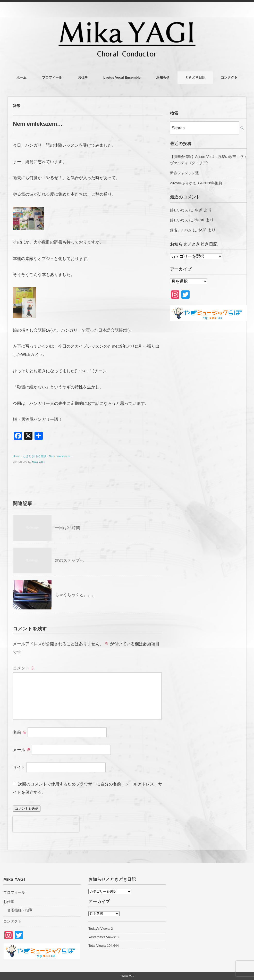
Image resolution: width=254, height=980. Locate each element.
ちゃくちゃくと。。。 (75, 595)
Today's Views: (100, 929)
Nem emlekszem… (61, 456)
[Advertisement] (209, 366)
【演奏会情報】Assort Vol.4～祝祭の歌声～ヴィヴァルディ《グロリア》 (209, 160)
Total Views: (98, 946)
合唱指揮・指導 (20, 910)
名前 (20, 732)
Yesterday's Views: (103, 937)
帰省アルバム (181, 230)
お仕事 (83, 77)
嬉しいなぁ (179, 210)
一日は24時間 (67, 528)
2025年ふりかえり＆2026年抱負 (196, 183)
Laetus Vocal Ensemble (122, 77)
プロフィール (52, 77)
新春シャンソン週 (184, 173)
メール (22, 750)
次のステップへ (69, 560)
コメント (24, 668)
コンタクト (229, 77)
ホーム (22, 77)
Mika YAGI (39, 462)
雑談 (17, 106)
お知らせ (163, 77)
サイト (19, 767)
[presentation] (46, 824)
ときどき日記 (195, 77)
